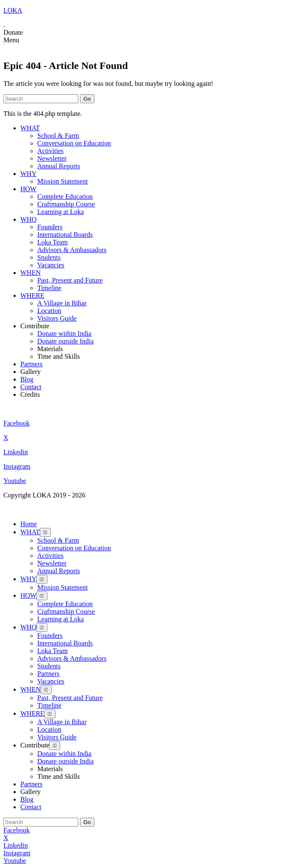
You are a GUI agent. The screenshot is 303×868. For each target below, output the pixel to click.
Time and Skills (59, 356)
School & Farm (58, 136)
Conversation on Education (74, 143)
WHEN (30, 273)
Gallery (30, 372)
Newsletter (52, 158)
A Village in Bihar (62, 303)
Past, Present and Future (70, 280)
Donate (13, 32)
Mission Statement (63, 181)
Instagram (17, 466)
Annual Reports (59, 166)
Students (49, 257)
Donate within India (64, 334)
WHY (28, 174)
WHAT (30, 128)
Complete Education (65, 196)
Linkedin (16, 452)
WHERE (32, 295)
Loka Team (52, 242)
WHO (28, 219)
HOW (28, 189)
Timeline (49, 288)
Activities (50, 151)
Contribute (35, 326)
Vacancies (51, 265)
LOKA (13, 10)
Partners (31, 364)
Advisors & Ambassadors (72, 250)
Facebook (17, 423)
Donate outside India (65, 341)
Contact (31, 387)
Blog (27, 379)
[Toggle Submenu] (45, 532)
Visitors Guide (57, 318)
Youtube (15, 481)
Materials (50, 349)
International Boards (65, 235)
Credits (30, 394)
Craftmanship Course (66, 204)
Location (49, 311)
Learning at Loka (61, 212)
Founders (50, 227)
